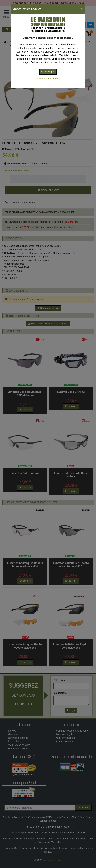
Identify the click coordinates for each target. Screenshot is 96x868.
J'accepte (48, 72)
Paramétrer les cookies (48, 79)
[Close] (82, 8)
